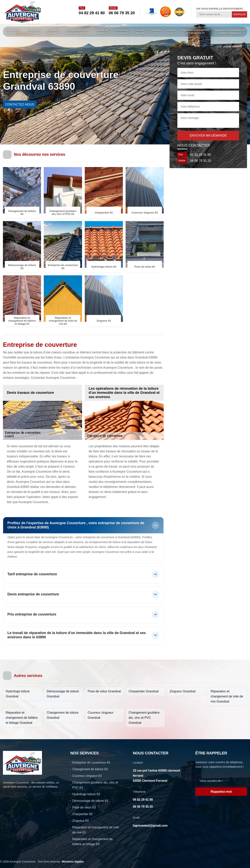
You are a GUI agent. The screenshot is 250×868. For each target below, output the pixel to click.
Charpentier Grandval (143, 691)
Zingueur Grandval (183, 691)
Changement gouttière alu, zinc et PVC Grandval (144, 718)
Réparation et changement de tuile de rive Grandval (227, 696)
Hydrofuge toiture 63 (102, 32)
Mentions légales (73, 862)
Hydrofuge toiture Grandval (18, 694)
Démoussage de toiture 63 (122, 32)
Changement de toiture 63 (34, 32)
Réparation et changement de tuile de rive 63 (195, 32)
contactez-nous (20, 104)
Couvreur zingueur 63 (54, 32)
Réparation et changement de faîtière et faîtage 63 (230, 32)
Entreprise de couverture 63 (13, 32)
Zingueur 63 (172, 32)
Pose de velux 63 (140, 32)
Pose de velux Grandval (104, 691)
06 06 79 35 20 (122, 13)
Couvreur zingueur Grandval (101, 715)
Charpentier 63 (156, 32)
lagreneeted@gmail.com (150, 826)
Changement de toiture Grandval (63, 715)
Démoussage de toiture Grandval (63, 694)
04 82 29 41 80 (92, 13)
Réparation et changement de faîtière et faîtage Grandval (22, 718)
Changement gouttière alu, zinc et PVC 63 (78, 32)
